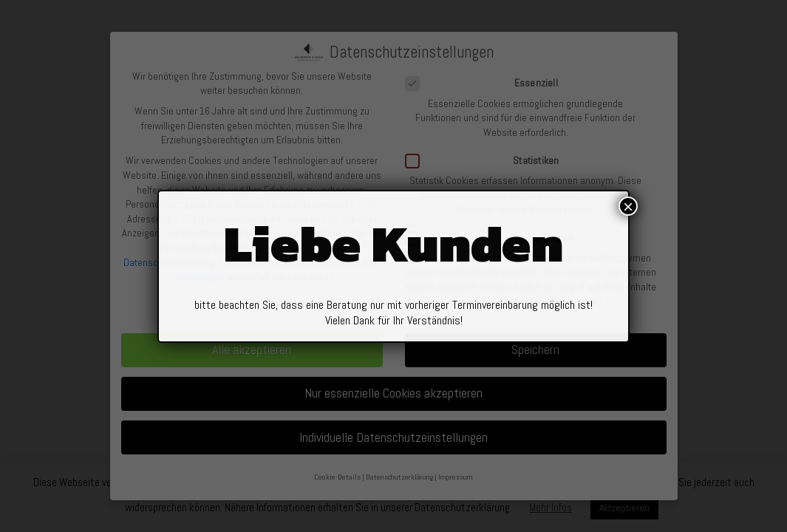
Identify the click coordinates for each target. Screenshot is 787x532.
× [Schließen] (628, 215)
